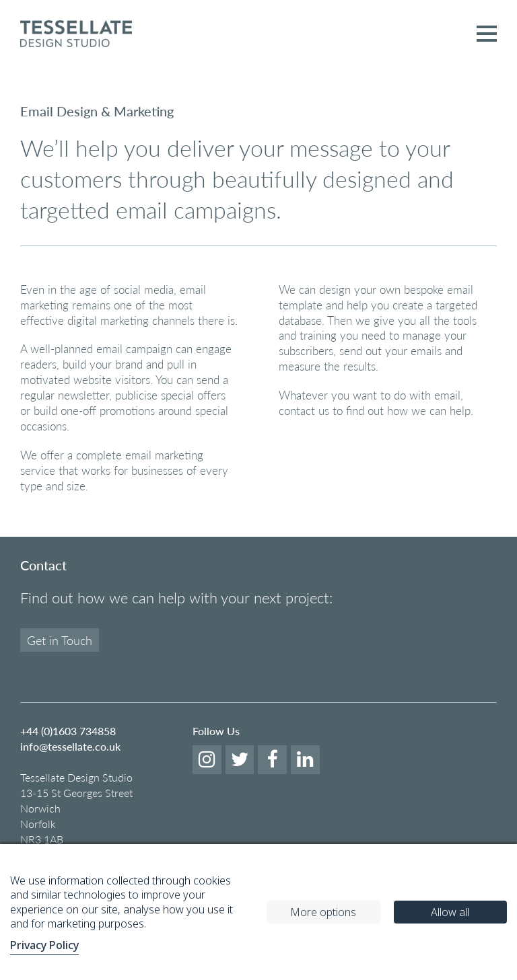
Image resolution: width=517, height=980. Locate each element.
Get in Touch (60, 640)
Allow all (450, 912)
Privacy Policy (44, 945)
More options (323, 912)
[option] (258, 68)
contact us (304, 410)
